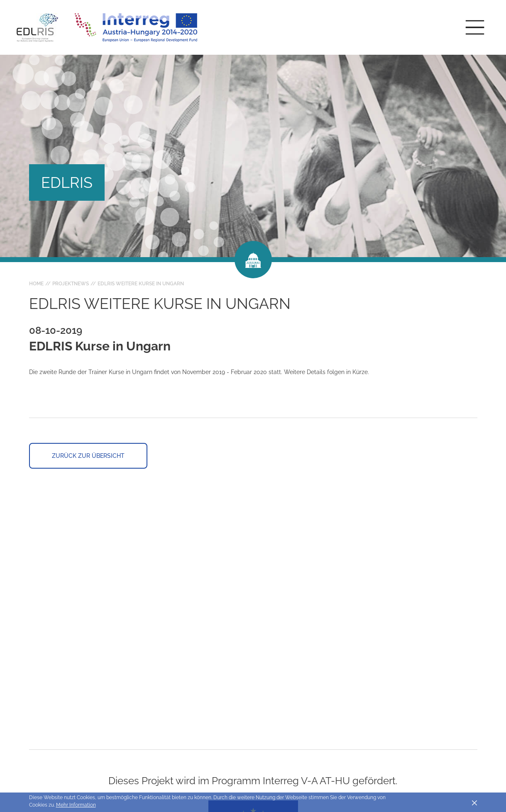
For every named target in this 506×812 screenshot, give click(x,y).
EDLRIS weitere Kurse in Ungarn (141, 284)
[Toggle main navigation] (475, 27)
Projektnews (71, 284)
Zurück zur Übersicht (88, 456)
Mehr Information (76, 805)
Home (36, 284)
